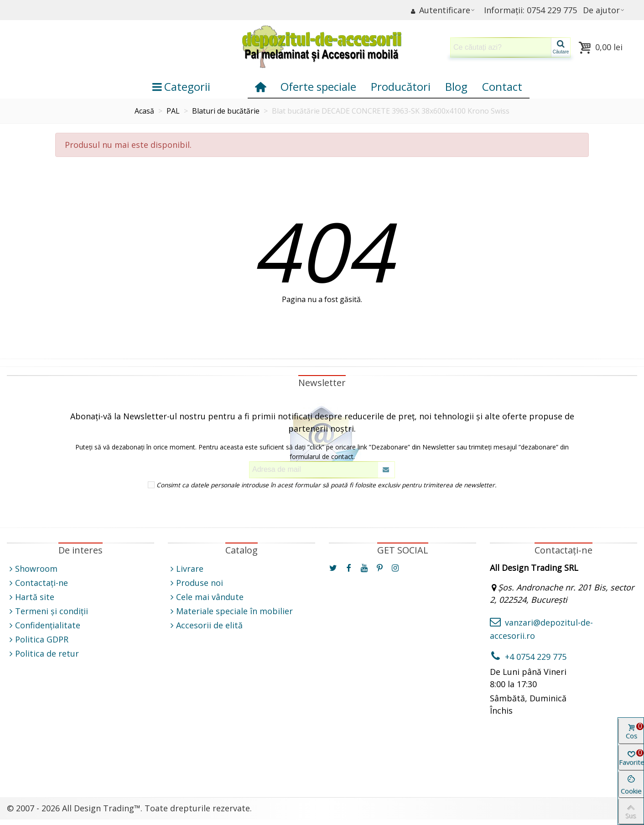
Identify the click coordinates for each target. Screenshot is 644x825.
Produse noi (195, 583)
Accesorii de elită (205, 625)
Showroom (32, 569)
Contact (502, 86)
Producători (401, 86)
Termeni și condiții (47, 611)
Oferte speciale (318, 86)
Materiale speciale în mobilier (230, 611)
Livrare (186, 569)
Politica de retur (43, 654)
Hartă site (31, 597)
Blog (456, 86)
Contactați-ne (37, 583)
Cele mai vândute (206, 597)
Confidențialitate (44, 625)
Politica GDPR (38, 640)
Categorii (181, 86)
